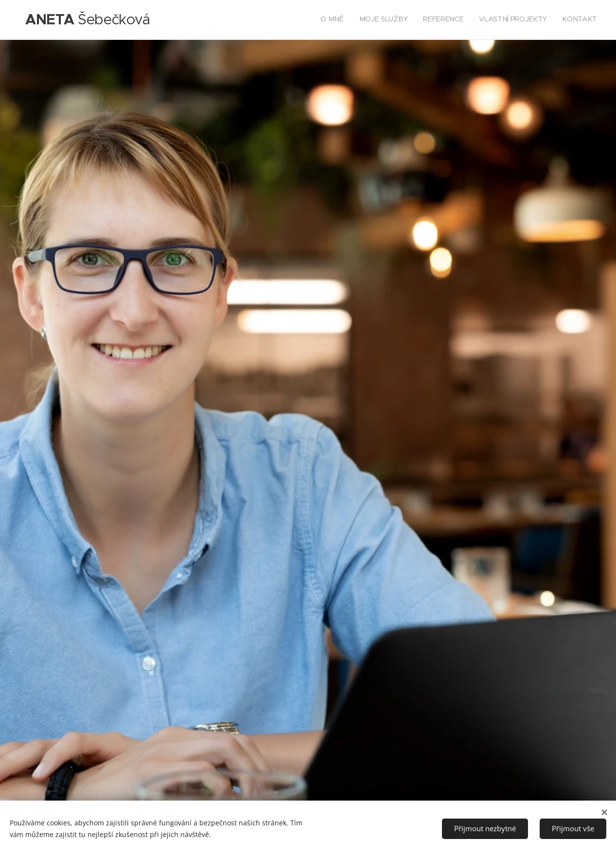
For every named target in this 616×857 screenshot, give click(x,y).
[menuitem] (537, 20)
